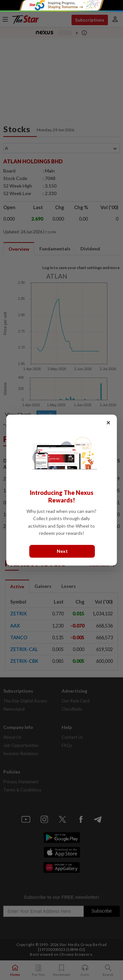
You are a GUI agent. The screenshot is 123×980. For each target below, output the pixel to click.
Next (62, 551)
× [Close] (108, 422)
